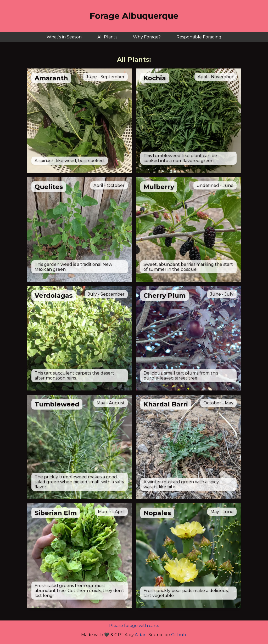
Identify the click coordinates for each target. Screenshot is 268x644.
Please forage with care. (134, 626)
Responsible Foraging (199, 37)
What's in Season (64, 37)
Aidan (141, 635)
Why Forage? (147, 37)
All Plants (107, 37)
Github (179, 635)
